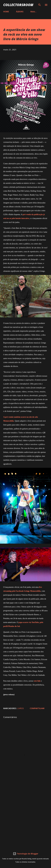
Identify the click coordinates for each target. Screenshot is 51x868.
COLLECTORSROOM (18, 5)
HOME (6, 12)
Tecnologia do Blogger (26, 854)
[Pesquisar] (40, 5)
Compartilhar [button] (37, 708)
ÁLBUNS (20, 12)
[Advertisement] (26, 815)
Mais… (34, 12)
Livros (21, 708)
